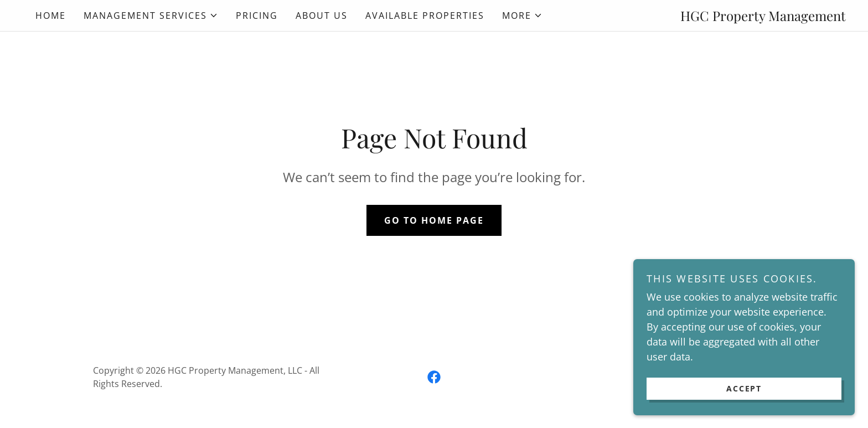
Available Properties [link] (425, 16)
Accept (744, 388)
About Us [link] (322, 16)
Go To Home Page (434, 220)
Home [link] (51, 16)
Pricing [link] (257, 16)
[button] (151, 16)
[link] (434, 377)
